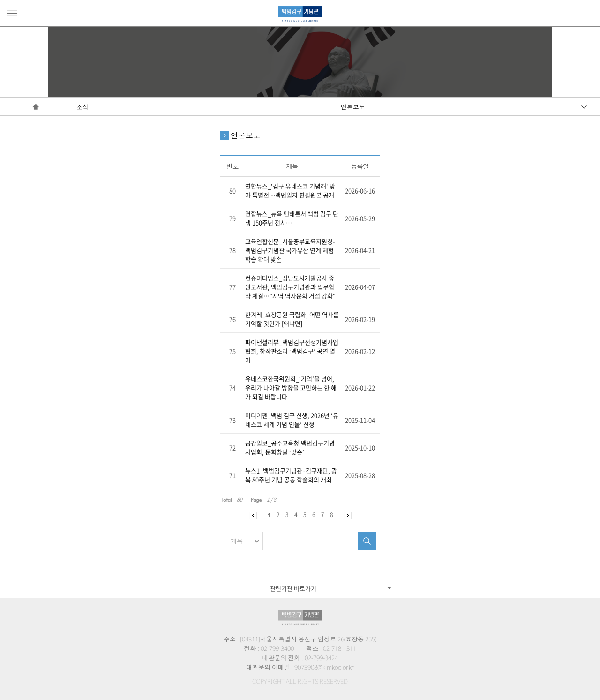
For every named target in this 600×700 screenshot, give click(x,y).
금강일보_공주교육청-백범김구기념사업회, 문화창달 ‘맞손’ (290, 447)
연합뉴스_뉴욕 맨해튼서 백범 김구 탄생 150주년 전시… (292, 218)
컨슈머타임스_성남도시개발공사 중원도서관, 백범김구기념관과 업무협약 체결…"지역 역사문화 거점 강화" (290, 287)
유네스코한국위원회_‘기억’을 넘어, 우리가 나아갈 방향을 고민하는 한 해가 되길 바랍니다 (291, 388)
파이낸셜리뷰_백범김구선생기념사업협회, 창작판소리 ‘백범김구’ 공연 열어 (292, 351)
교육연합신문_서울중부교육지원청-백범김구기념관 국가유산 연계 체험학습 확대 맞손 (290, 250)
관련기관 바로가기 (293, 588)
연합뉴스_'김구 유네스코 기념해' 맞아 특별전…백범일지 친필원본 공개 (290, 190)
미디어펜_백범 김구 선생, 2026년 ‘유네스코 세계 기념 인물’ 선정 (292, 420)
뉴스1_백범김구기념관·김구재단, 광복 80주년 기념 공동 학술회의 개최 (291, 475)
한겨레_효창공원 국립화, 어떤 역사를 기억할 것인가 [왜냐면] (292, 319)
